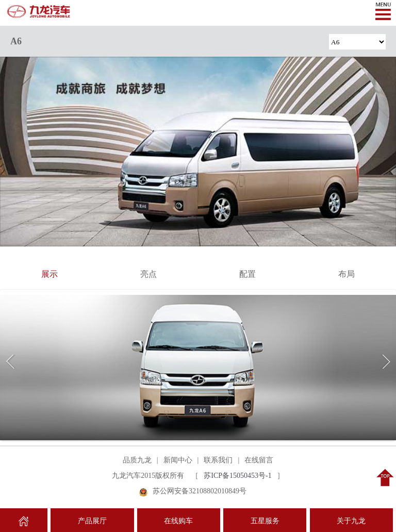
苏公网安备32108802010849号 (200, 491)
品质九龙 (137, 460)
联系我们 (218, 460)
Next (384, 362)
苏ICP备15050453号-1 (237, 476)
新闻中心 (178, 460)
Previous (12, 362)
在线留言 (259, 460)
